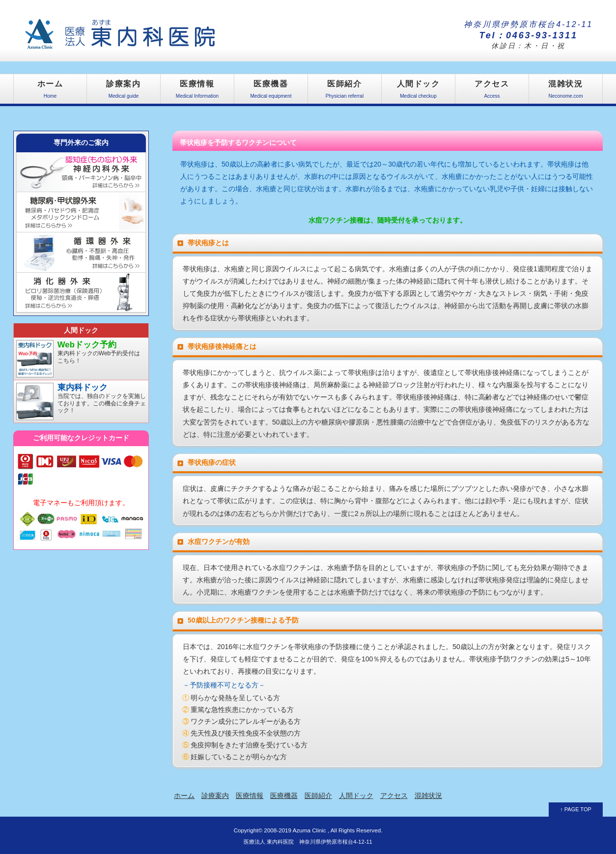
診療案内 (124, 92)
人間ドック (418, 92)
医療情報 (197, 92)
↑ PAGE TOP (576, 809)
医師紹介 (345, 92)
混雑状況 (566, 92)
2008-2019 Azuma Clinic (295, 830)
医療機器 (271, 92)
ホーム (50, 92)
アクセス (492, 92)
